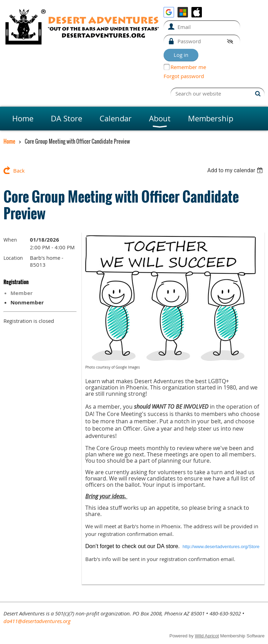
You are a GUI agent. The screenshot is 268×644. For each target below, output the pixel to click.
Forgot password (184, 76)
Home (9, 141)
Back (19, 171)
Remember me (188, 67)
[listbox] (236, 170)
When (10, 240)
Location (13, 258)
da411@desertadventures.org (37, 621)
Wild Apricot (207, 636)
